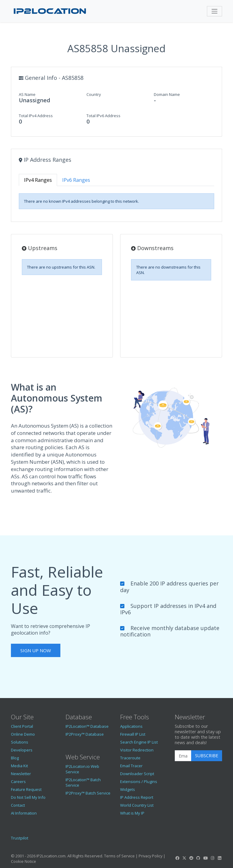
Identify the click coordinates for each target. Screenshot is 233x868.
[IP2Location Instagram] (212, 858)
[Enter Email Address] (183, 756)
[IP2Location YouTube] (205, 858)
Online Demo (23, 734)
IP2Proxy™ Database (85, 734)
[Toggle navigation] (214, 11)
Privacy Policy (150, 856)
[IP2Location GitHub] (198, 858)
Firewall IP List (133, 734)
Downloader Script (137, 774)
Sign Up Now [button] (36, 650)
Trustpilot (20, 838)
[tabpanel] (116, 201)
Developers (22, 750)
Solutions (20, 742)
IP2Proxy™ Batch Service (88, 793)
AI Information (24, 813)
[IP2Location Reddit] (191, 858)
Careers (18, 782)
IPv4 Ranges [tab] (38, 180)
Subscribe (207, 756)
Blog (15, 758)
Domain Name (167, 94)
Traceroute (130, 758)
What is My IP (132, 813)
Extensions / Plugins (139, 782)
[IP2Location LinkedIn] (220, 858)
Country (94, 94)
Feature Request (26, 789)
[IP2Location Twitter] (184, 858)
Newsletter (21, 774)
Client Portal (22, 726)
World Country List (137, 805)
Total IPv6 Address (103, 116)
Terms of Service (119, 856)
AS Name (27, 94)
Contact (18, 805)
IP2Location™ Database (87, 726)
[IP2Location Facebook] (177, 858)
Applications (131, 726)
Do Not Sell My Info (28, 797)
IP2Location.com (51, 856)
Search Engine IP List (139, 742)
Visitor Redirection (137, 750)
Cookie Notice (24, 861)
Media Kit (19, 766)
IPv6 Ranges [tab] (76, 180)
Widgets (128, 789)
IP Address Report (137, 797)
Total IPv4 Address (36, 116)
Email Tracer (131, 766)
